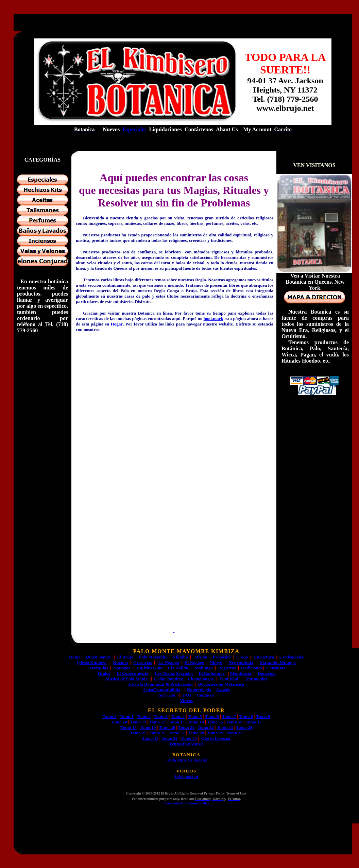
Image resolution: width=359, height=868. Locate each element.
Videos (186, 700)
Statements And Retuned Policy (186, 803)
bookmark (213, 319)
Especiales (134, 129)
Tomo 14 (196, 722)
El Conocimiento (132, 673)
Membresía (241, 673)
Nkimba (180, 657)
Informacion (186, 776)
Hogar (117, 324)
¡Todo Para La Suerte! (186, 760)
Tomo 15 (215, 722)
